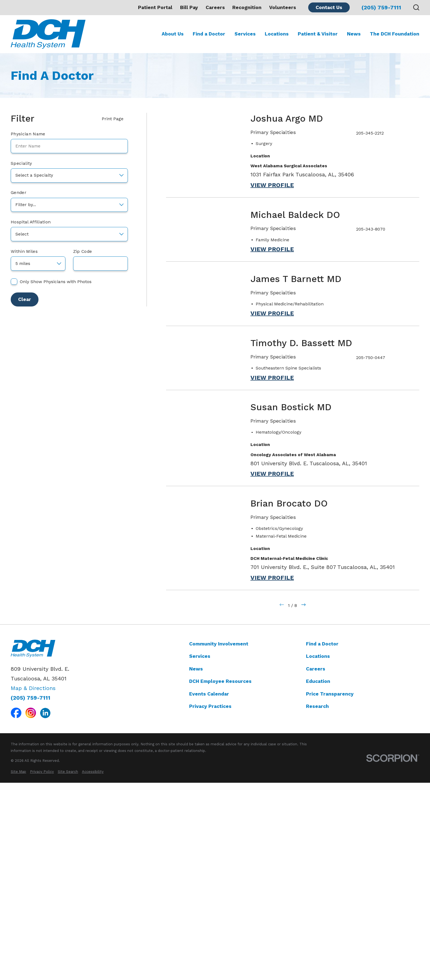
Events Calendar (209, 891)
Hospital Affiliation (31, 222)
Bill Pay (189, 7)
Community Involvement (219, 841)
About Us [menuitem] (173, 34)
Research (317, 903)
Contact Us (329, 7)
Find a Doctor (322, 841)
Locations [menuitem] (277, 34)
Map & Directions (33, 885)
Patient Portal (155, 7)
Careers (215, 7)
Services (200, 853)
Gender (19, 193)
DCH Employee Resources (220, 878)
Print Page (115, 119)
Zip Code (83, 251)
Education (318, 878)
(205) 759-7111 (381, 8)
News (196, 866)
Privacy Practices (210, 903)
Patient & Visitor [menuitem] (318, 34)
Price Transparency (330, 891)
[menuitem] (18, 969)
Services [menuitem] (245, 34)
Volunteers (283, 7)
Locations (318, 853)
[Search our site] (416, 7)
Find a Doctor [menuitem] (209, 34)
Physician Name (28, 134)
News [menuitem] (354, 34)
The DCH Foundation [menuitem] (395, 34)
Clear (25, 299)
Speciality (21, 163)
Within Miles (24, 251)
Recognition (247, 7)
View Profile (272, 185)
